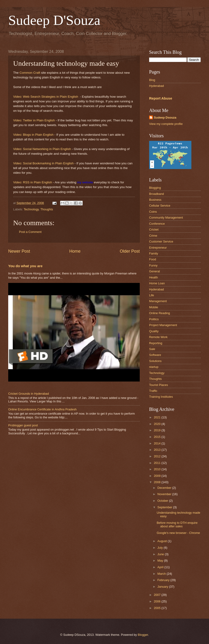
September (165, 507)
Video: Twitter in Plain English (34, 120)
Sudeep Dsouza (165, 118)
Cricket (154, 229)
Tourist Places (159, 385)
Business (155, 200)
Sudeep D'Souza (54, 20)
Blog (152, 80)
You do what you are (25, 266)
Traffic (153, 391)
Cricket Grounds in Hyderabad (29, 394)
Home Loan (157, 283)
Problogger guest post (23, 425)
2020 (158, 424)
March (162, 574)
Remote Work (158, 337)
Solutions (155, 361)
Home (75, 251)
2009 (158, 476)
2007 (158, 595)
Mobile (154, 307)
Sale (152, 349)
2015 (158, 437)
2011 (158, 463)
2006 (158, 601)
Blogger (143, 635)
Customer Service (161, 241)
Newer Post (19, 251)
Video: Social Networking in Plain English (42, 149)
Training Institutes (161, 397)
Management (158, 301)
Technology (31, 209)
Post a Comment (30, 232)
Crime (153, 236)
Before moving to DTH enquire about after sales (177, 524)
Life (152, 295)
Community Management (166, 218)
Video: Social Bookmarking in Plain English (43, 163)
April (161, 567)
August (163, 541)
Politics (154, 319)
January (163, 587)
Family (154, 253)
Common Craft (30, 73)
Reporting (156, 343)
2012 (158, 456)
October (163, 501)
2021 (158, 417)
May (161, 561)
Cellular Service (160, 206)
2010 (158, 469)
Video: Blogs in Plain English (33, 135)
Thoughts (47, 209)
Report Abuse (161, 98)
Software (155, 355)
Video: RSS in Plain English (33, 182)
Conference (157, 224)
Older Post (130, 251)
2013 (158, 450)
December (165, 488)
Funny (153, 265)
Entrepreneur (158, 248)
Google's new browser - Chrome (178, 533)
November (165, 494)
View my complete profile (166, 124)
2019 (158, 430)
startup (154, 367)
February (164, 580)
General (155, 271)
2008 (158, 482)
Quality (154, 331)
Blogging (155, 188)
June (161, 554)
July (160, 548)
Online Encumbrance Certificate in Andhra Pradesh (42, 409)
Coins (153, 212)
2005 (158, 608)
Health (153, 277)
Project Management (163, 325)
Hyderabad (157, 86)
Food (153, 259)
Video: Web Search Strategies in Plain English (46, 97)
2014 (158, 443)
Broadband (157, 194)
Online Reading (160, 313)
